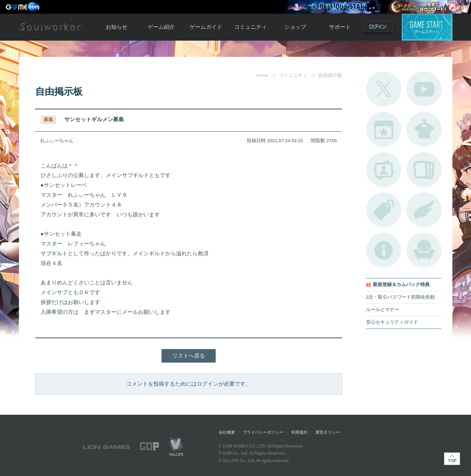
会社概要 (227, 432)
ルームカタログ (424, 250)
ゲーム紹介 (161, 27)
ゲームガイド (206, 27)
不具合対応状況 (384, 250)
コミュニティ (251, 27)
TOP (452, 459)
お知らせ (116, 27)
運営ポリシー (327, 432)
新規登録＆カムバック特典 (401, 285)
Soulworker (50, 27)
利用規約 (299, 432)
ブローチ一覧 (424, 210)
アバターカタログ (424, 129)
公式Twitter (384, 89)
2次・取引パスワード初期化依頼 (401, 297)
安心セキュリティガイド (392, 322)
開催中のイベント (384, 129)
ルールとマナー (383, 310)
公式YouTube (424, 89)
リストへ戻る (189, 356)
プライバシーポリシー (263, 432)
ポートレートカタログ (384, 170)
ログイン (378, 28)
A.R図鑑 (424, 170)
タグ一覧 (384, 210)
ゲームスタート (427, 27)
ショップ (295, 27)
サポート (340, 27)
